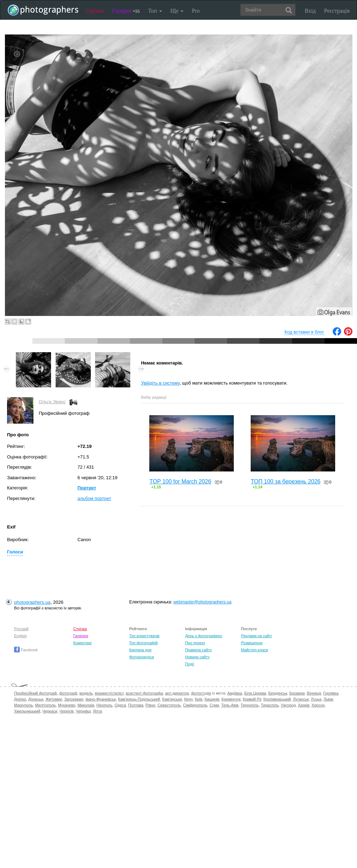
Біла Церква (255, 693)
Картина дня (140, 650)
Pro (196, 11)
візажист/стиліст (109, 693)
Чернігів (67, 711)
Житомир (54, 699)
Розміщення (252, 643)
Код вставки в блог (304, 332)
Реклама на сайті (256, 636)
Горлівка (331, 693)
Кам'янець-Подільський (139, 699)
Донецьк (36, 699)
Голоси (15, 552)
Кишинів (212, 699)
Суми (214, 705)
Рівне (150, 705)
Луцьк (316, 699)
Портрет (87, 488)
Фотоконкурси (142, 657)
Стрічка (95, 11)
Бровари (297, 693)
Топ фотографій (143, 643)
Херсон (318, 705)
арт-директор (177, 693)
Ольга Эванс (52, 402)
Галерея (126, 11)
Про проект (195, 643)
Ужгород (288, 705)
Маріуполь (23, 705)
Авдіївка (235, 693)
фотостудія (201, 693)
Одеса (120, 705)
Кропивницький (277, 699)
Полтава (136, 705)
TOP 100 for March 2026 (180, 481)
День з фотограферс (204, 636)
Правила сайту (199, 650)
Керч (188, 699)
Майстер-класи (254, 650)
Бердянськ (278, 693)
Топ (155, 11)
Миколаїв (86, 705)
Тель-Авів (230, 705)
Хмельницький (27, 711)
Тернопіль (250, 705)
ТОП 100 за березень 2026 (286, 481)
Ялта (97, 711)
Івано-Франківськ (101, 699)
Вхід (310, 11)
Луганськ (301, 699)
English (20, 636)
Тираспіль (270, 705)
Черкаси (50, 711)
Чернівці (83, 711)
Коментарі (82, 643)
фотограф (68, 693)
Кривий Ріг (252, 699)
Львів (328, 699)
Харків (304, 705)
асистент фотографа (144, 693)
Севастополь (169, 705)
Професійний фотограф (36, 693)
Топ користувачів (144, 636)
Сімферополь (195, 705)
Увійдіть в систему (160, 383)
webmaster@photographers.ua (202, 602)
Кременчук (231, 699)
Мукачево (67, 705)
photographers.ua (32, 602)
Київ (198, 699)
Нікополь (104, 705)
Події (190, 664)
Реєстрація (337, 11)
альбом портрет (94, 498)
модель (86, 693)
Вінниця (314, 693)
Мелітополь (46, 705)
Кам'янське (172, 699)
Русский (21, 629)
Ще (177, 11)
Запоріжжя (74, 699)
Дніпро (20, 699)
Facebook (26, 650)
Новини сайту (198, 657)
